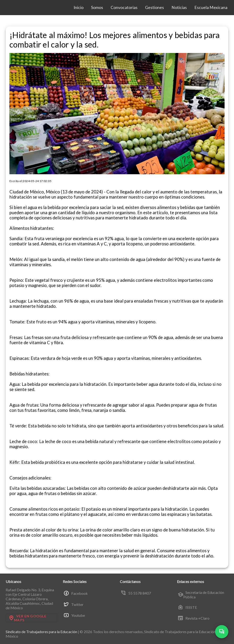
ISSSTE (187, 607)
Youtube (74, 615)
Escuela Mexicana (211, 7)
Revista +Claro (194, 618)
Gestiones (155, 7)
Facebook (76, 593)
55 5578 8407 (136, 593)
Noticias (179, 7)
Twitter (73, 604)
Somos (97, 7)
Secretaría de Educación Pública (201, 595)
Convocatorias (124, 7)
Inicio (79, 7)
